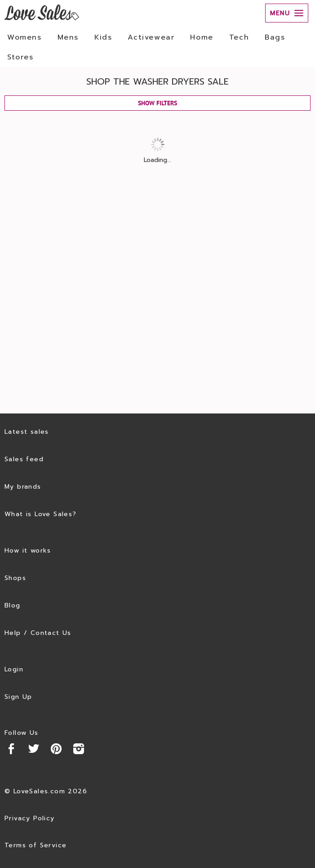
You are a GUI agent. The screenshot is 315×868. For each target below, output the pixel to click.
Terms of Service (35, 845)
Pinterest (56, 749)
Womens (24, 37)
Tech (239, 37)
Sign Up (18, 697)
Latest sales (27, 432)
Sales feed (24, 459)
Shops (15, 578)
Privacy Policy (30, 818)
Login (14, 669)
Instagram (79, 749)
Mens (68, 37)
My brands (23, 487)
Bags (275, 37)
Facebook (11, 749)
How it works (28, 551)
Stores (20, 57)
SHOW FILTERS (157, 103)
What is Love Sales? (41, 514)
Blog (13, 605)
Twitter (34, 749)
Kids (103, 37)
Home (202, 37)
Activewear (151, 37)
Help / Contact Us (38, 633)
